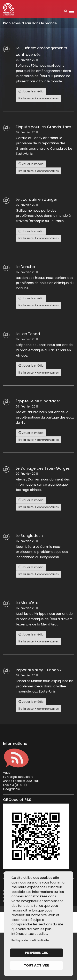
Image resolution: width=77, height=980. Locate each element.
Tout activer (36, 965)
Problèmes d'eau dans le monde (30, 23)
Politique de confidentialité (30, 940)
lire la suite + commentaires (39, 98)
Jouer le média (31, 91)
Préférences (37, 953)
